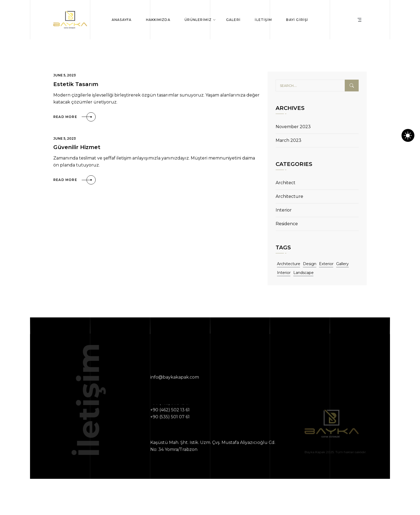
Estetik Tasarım (76, 84)
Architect (286, 183)
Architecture (289, 196)
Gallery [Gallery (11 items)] (342, 264)
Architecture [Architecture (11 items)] (289, 264)
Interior (284, 210)
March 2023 (288, 140)
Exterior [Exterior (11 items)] (326, 264)
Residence (287, 224)
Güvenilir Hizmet (77, 147)
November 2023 (293, 127)
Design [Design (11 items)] (310, 264)
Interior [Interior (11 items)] (284, 273)
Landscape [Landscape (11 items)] (303, 273)
